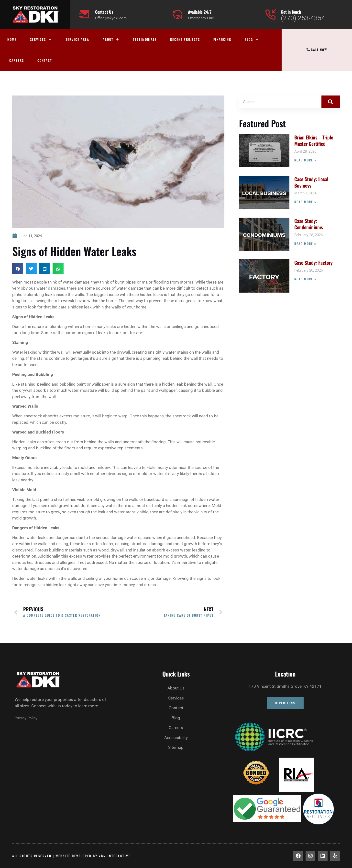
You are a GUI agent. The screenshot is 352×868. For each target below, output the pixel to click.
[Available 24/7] (178, 14)
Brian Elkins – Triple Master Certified (314, 140)
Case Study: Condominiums (309, 224)
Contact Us (104, 12)
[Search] (331, 102)
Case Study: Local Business (311, 182)
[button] (18, 269)
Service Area (77, 39)
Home (12, 39)
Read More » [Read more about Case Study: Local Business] (305, 202)
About (111, 39)
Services (41, 39)
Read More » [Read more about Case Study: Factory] (305, 279)
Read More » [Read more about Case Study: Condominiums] (305, 243)
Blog (252, 39)
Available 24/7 (200, 12)
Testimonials (145, 39)
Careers (17, 60)
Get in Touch (291, 12)
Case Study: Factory (313, 263)
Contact (45, 60)
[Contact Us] (85, 14)
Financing (222, 39)
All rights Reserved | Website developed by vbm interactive (71, 856)
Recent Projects (185, 39)
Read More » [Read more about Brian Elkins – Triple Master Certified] (305, 160)
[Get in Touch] (270, 14)
